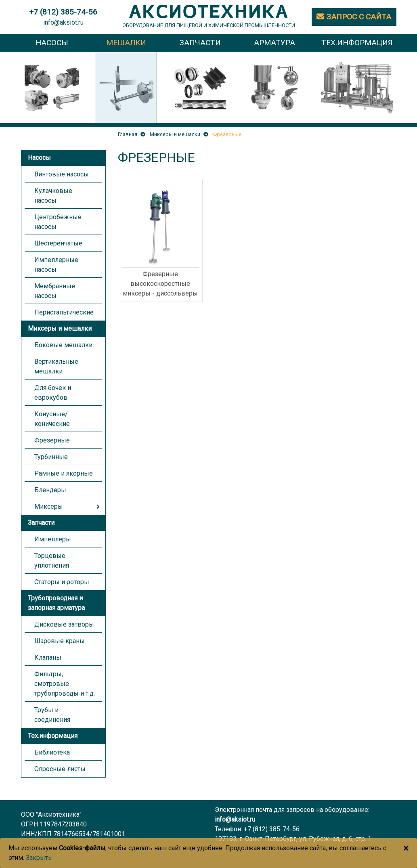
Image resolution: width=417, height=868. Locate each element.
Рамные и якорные (64, 473)
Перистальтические (64, 312)
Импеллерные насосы (56, 265)
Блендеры (50, 490)
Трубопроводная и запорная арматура (56, 603)
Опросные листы (60, 769)
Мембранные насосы (55, 291)
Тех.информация (53, 736)
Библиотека (52, 752)
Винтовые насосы (62, 174)
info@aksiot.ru (63, 22)
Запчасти (41, 523)
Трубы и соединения (52, 715)
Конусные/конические (52, 419)
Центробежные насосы (58, 222)
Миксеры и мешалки (60, 328)
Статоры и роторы (62, 582)
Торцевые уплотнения (52, 561)
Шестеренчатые (58, 243)
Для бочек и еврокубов (53, 393)
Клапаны (48, 657)
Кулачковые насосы (53, 196)
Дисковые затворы (64, 624)
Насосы (39, 158)
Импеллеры (53, 539)
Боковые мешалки (63, 345)
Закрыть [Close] (39, 858)
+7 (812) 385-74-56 (272, 829)
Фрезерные (52, 440)
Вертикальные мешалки (56, 366)
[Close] (406, 848)
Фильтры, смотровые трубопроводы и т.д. (65, 684)
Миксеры (49, 506)
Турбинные (51, 457)
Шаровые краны (60, 641)
